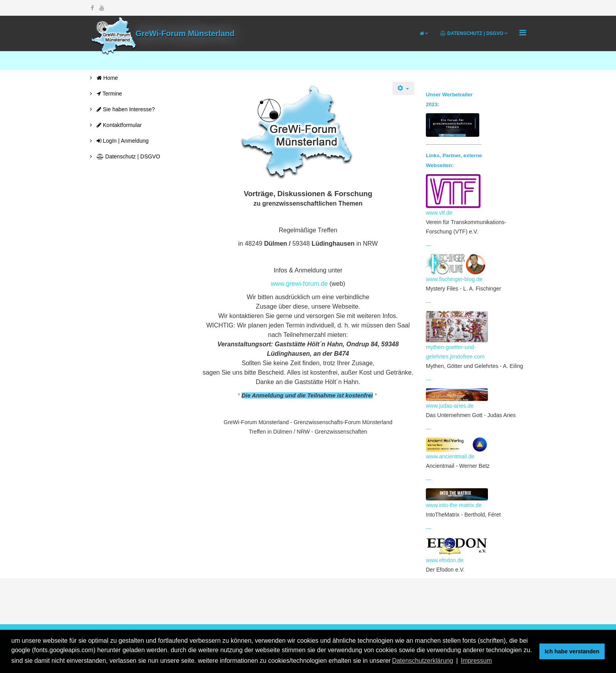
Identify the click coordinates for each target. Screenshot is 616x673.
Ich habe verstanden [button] (572, 651)
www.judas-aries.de (457, 399)
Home (106, 78)
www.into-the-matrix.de (457, 498)
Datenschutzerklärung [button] (423, 661)
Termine (109, 94)
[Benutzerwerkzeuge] (403, 88)
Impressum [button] (476, 661)
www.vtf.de (453, 195)
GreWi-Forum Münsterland (185, 33)
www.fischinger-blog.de (456, 268)
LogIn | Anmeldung (122, 141)
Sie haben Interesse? (125, 109)
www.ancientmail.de (457, 449)
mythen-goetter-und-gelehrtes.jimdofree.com (457, 335)
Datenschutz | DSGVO (472, 33)
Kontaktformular (118, 125)
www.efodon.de (457, 550)
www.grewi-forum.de (299, 284)
